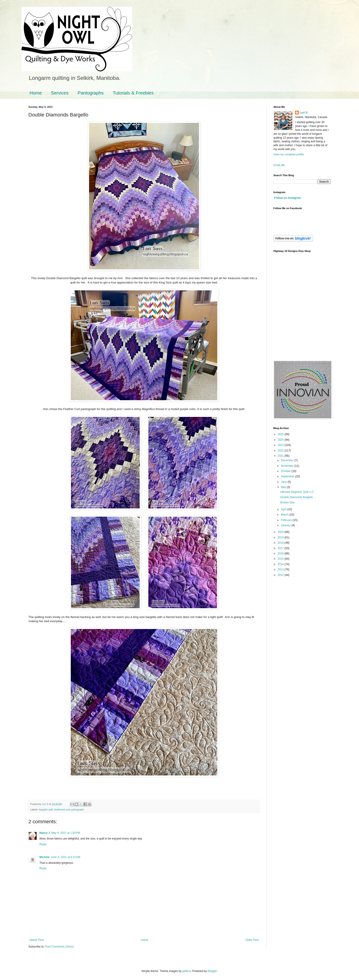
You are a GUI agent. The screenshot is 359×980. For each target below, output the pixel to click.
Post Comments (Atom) (59, 947)
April (284, 509)
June (284, 482)
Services (60, 93)
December (288, 460)
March (285, 515)
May (284, 487)
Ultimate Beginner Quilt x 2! (297, 492)
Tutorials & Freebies (133, 93)
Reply (43, 844)
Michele (44, 857)
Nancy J (45, 833)
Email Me (279, 165)
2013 (281, 570)
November (288, 466)
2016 (281, 553)
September (288, 476)
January (286, 525)
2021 (281, 456)
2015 (281, 559)
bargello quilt (46, 810)
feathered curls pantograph (69, 810)
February (287, 520)
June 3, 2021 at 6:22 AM (65, 857)
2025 (281, 434)
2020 (281, 532)
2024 (281, 440)
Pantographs (91, 93)
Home (36, 93)
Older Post (252, 940)
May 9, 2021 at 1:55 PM (66, 833)
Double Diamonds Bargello (297, 497)
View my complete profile (289, 154)
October (286, 471)
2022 (281, 451)
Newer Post (37, 940)
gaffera (186, 971)
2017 (281, 548)
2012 (281, 575)
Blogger (212, 971)
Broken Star (287, 502)
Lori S (304, 113)
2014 (281, 564)
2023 (281, 445)
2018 (281, 543)
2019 (281, 537)
